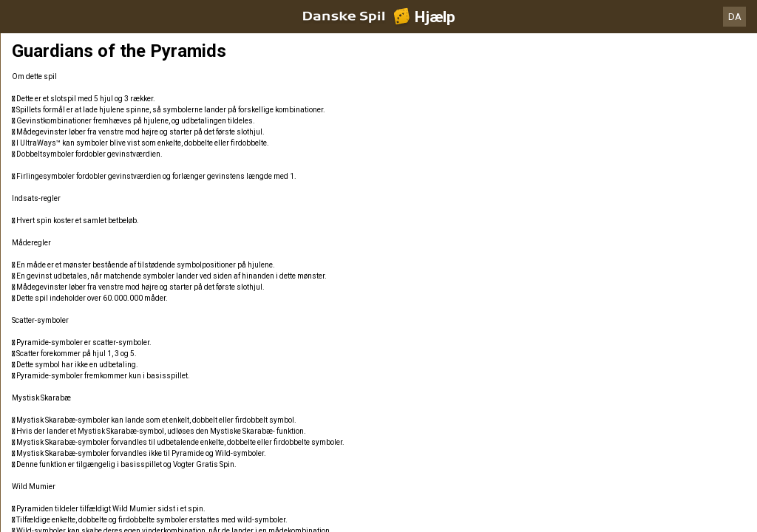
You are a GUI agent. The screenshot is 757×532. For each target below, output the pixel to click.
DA (735, 17)
